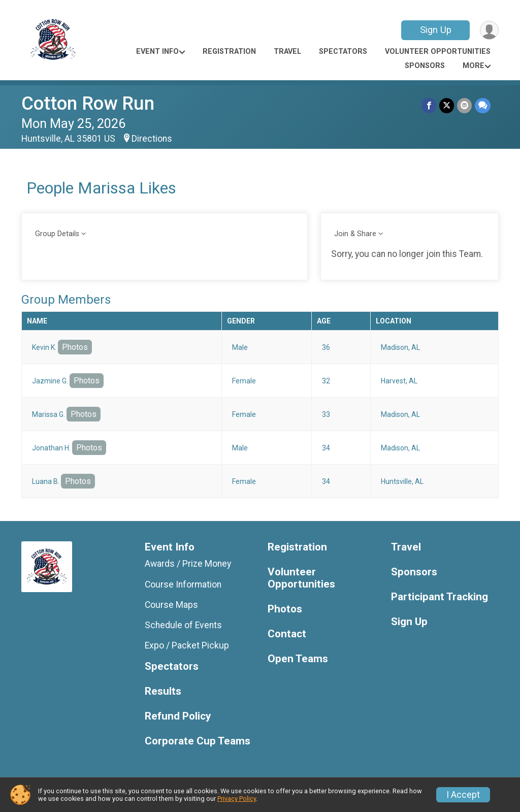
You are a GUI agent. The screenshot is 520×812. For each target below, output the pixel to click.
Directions (152, 139)
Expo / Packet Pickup (187, 645)
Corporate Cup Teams (198, 741)
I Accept (463, 795)
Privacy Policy (237, 799)
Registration (229, 52)
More (474, 66)
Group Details (57, 234)
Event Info (157, 52)
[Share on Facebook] (429, 105)
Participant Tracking (440, 597)
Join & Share (355, 234)
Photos (75, 347)
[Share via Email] (464, 105)
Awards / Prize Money (188, 564)
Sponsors (425, 66)
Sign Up (436, 30)
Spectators (343, 52)
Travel (287, 52)
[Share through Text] (483, 105)
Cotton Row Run (88, 103)
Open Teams (298, 659)
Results (163, 691)
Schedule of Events (183, 625)
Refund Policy (178, 716)
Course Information (183, 584)
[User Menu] (489, 30)
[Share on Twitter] (447, 105)
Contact (287, 634)
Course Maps (171, 605)
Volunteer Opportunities (438, 52)
